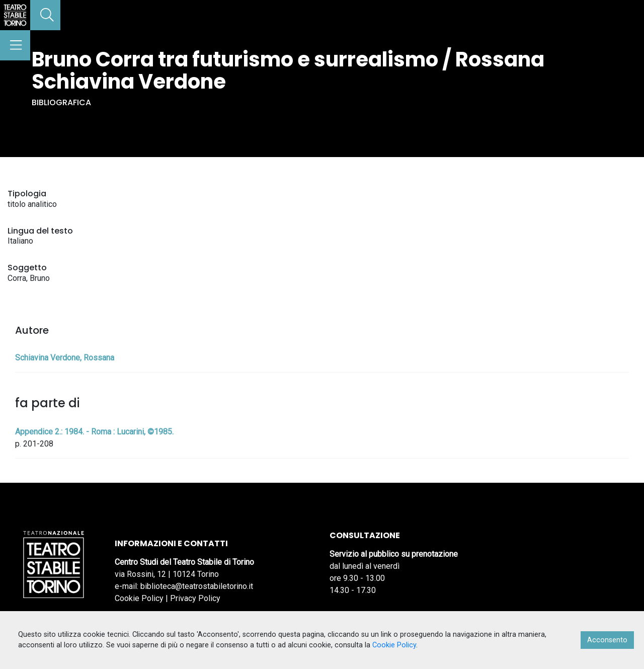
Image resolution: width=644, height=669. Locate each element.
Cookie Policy (139, 598)
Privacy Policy (195, 598)
